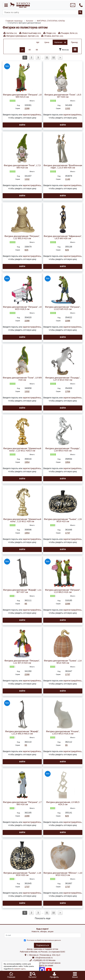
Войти (22, 125)
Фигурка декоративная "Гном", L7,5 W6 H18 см (22, 167)
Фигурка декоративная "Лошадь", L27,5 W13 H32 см (63, 379)
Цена (47, 42)
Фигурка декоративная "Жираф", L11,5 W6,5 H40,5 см (22, 733)
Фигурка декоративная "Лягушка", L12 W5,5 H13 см (22, 237)
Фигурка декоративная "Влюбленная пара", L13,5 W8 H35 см (63, 167)
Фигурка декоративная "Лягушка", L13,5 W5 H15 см (63, 308)
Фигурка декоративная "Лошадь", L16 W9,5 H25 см (63, 450)
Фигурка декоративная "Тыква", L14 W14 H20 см (63, 662)
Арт (38, 42)
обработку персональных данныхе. (49, 940)
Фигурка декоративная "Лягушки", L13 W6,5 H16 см (63, 591)
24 (22, 50)
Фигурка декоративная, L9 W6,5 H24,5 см (63, 803)
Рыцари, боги (69, 33)
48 (30, 50)
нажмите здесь (20, 969)
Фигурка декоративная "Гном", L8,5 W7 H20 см (63, 96)
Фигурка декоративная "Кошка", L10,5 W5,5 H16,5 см (63, 733)
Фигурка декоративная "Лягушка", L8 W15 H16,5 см (22, 308)
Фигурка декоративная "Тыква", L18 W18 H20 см (22, 874)
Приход (74, 42)
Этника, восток (54, 36)
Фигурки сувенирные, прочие (23, 36)
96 (37, 50)
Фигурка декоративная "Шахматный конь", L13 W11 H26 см (22, 520)
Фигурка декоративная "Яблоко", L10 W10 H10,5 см (63, 874)
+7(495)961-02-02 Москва (44, 960)
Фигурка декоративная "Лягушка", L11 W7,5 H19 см (22, 662)
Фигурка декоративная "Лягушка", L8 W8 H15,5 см (22, 96)
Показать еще (43, 918)
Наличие (60, 42)
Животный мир (32, 33)
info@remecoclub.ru (44, 958)
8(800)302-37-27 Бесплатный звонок (44, 963)
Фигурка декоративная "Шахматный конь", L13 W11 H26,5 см (22, 450)
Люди (51, 33)
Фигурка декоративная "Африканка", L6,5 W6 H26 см (63, 237)
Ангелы (12, 33)
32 (54, 58)
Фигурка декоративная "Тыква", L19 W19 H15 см (63, 520)
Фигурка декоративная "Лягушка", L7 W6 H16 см (22, 803)
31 (47, 58)
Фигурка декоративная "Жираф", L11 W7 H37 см (22, 591)
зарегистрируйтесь (32, 115)
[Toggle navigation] (6, 5)
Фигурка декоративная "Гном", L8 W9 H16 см (22, 379)
